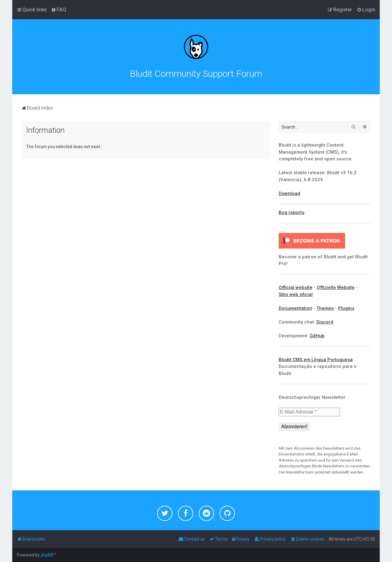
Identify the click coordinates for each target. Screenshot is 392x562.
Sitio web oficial (296, 294)
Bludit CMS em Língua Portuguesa (316, 360)
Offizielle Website (336, 287)
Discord (325, 322)
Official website (296, 287)
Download (289, 193)
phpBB (47, 555)
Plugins (346, 308)
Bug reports (292, 212)
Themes (325, 308)
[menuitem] (59, 9)
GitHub (317, 336)
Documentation (295, 308)
